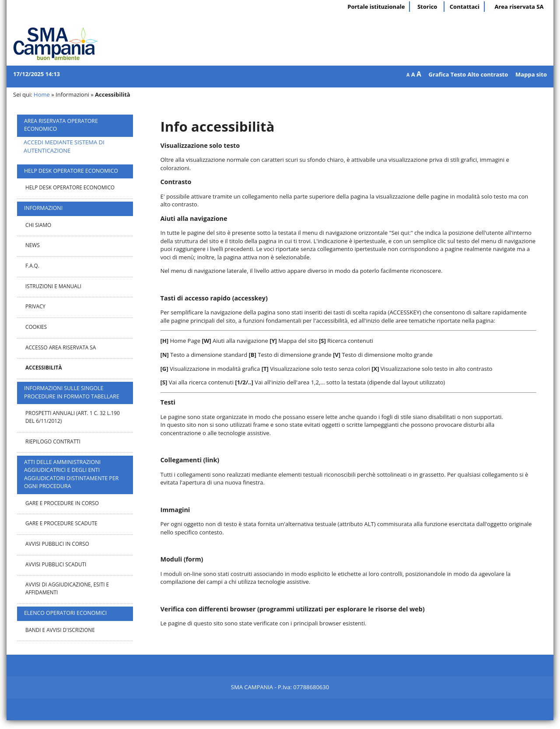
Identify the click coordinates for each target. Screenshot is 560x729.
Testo (458, 74)
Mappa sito (531, 74)
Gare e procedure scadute (61, 523)
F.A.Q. (32, 265)
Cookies (36, 327)
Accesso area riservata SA (61, 347)
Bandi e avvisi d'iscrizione (60, 630)
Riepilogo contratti (53, 441)
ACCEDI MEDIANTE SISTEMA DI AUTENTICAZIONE (64, 146)
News (33, 245)
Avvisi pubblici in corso (57, 544)
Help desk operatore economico (70, 187)
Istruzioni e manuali (53, 286)
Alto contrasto (488, 74)
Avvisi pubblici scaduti (56, 564)
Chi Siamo (38, 225)
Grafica (439, 74)
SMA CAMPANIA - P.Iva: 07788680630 (280, 687)
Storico (427, 7)
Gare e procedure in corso (62, 503)
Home (42, 94)
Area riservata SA (519, 7)
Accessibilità (44, 367)
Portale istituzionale (376, 7)
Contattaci (465, 7)
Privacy (35, 306)
